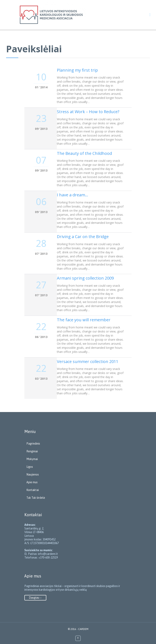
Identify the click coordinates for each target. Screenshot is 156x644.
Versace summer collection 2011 (88, 361)
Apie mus (32, 482)
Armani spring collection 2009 (85, 278)
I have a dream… (73, 195)
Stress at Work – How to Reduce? (88, 112)
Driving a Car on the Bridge (83, 237)
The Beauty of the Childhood (84, 153)
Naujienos (33, 475)
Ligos (30, 467)
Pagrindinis (33, 444)
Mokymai (32, 459)
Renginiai (32, 451)
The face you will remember (84, 320)
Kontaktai (33, 490)
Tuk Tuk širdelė (36, 498)
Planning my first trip (77, 70)
